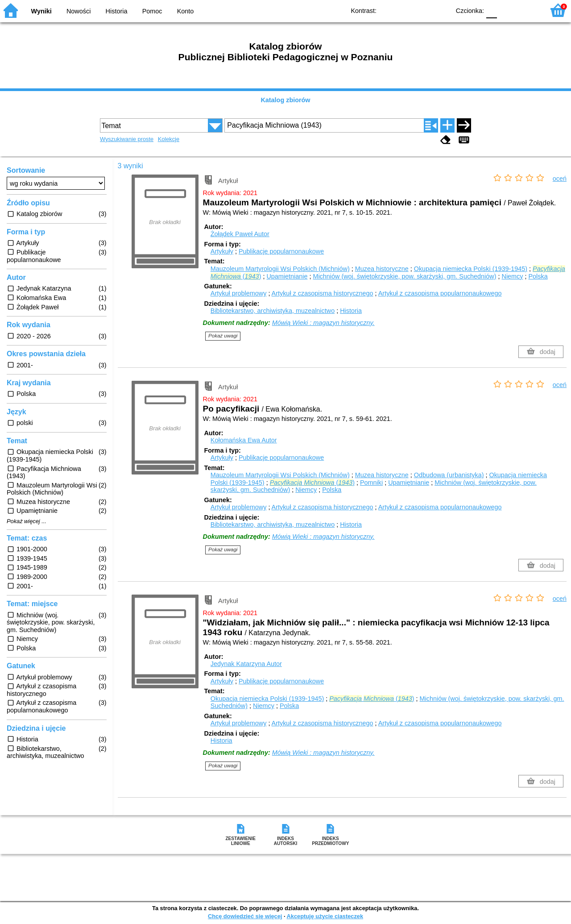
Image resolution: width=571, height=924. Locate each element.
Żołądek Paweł (240, 234)
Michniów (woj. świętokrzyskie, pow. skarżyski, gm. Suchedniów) (404, 276)
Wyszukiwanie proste (127, 139)
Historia (117, 11)
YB (423, 10)
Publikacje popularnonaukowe (281, 251)
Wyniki (41, 11)
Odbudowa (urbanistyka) (449, 475)
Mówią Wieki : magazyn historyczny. (323, 323)
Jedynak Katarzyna (246, 664)
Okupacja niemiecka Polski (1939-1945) (471, 269)
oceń (560, 179)
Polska (538, 276)
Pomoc (152, 11)
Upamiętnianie (287, 276)
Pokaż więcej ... (27, 521)
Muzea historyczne (382, 269)
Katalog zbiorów (285, 100)
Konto (186, 11)
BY (441, 10)
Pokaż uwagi (223, 336)
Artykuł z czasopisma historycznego (323, 293)
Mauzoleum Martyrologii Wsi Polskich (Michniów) (280, 269)
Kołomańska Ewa (244, 440)
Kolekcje (169, 139)
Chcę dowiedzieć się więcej (245, 916)
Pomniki (371, 483)
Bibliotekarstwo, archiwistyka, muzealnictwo (273, 311)
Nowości (79, 11)
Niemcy (512, 276)
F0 (491, 10)
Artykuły (222, 251)
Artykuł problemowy (239, 293)
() (312, 483)
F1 (507, 10)
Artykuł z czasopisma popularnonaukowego (440, 293)
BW (405, 10)
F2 (528, 10)
